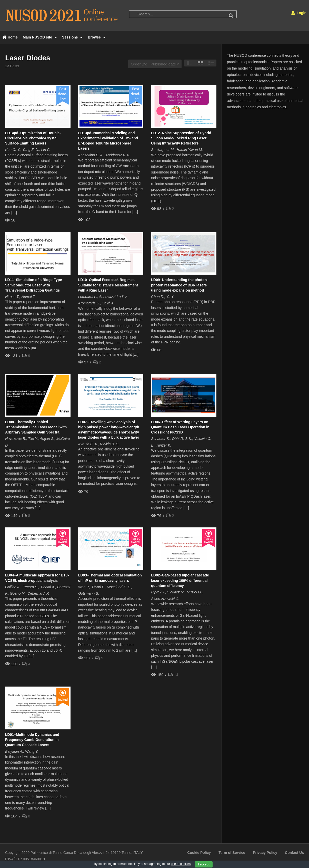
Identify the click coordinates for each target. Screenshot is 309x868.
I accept (204, 864)
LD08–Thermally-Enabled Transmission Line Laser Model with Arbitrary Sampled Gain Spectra (36, 427)
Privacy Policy (265, 853)
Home (10, 37)
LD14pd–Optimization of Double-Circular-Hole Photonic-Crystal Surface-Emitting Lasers (33, 138)
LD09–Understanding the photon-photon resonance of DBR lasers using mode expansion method (180, 285)
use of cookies (181, 864)
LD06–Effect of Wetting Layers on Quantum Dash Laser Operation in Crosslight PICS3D (180, 427)
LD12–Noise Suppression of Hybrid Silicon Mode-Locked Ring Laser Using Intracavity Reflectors (181, 138)
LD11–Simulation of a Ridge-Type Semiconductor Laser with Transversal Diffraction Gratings (33, 285)
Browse (97, 37)
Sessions (72, 37)
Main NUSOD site (40, 37)
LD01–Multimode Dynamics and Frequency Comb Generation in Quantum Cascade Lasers (32, 740)
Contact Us (294, 853)
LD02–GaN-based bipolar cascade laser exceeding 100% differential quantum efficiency (180, 580)
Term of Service (232, 853)
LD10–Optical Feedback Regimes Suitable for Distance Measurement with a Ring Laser (108, 285)
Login (299, 13)
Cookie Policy (199, 853)
